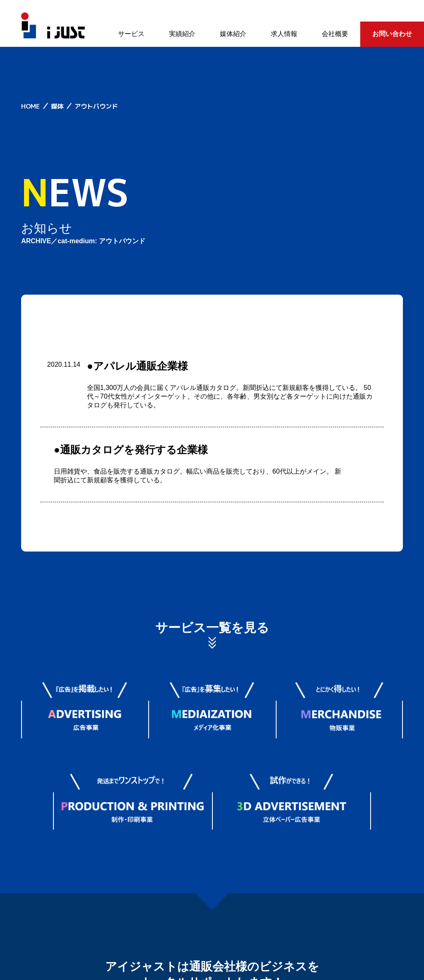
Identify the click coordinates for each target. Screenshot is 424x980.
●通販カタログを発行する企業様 (131, 450)
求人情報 (284, 34)
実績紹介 (182, 34)
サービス (131, 34)
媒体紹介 (233, 34)
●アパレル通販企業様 (137, 366)
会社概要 (335, 34)
